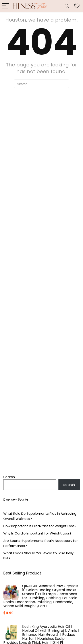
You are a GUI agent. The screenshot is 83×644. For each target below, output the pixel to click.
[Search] (67, 6)
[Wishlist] (77, 6)
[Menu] (5, 6)
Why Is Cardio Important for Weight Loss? (37, 533)
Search (9, 477)
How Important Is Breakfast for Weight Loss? (40, 526)
